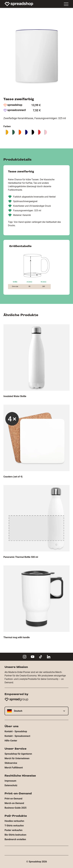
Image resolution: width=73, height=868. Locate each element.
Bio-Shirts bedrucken (15, 835)
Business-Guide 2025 (15, 808)
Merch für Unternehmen (17, 758)
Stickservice (11, 763)
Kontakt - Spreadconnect (17, 736)
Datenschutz (11, 785)
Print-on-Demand (13, 799)
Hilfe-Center (11, 741)
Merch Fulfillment (14, 768)
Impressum (10, 781)
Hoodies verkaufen (14, 821)
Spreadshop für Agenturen (18, 754)
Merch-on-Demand (14, 803)
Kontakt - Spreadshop (16, 731)
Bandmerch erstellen (15, 839)
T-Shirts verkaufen (14, 826)
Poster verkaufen (13, 830)
